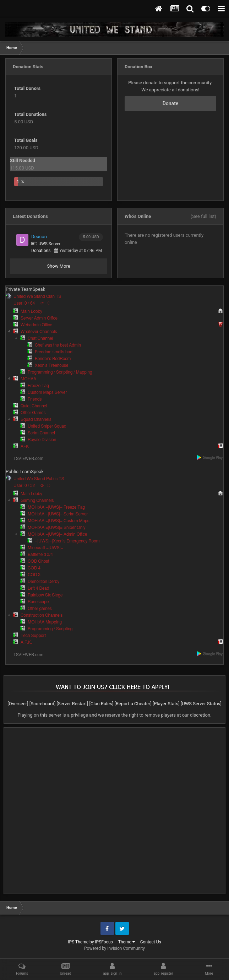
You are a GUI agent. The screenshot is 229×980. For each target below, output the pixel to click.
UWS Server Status (201, 704)
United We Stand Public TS (39, 479)
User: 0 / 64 (24, 303)
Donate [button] (171, 103)
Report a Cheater (133, 704)
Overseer (18, 704)
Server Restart (72, 704)
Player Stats (166, 704)
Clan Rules (101, 704)
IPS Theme (78, 942)
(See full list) (203, 216)
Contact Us (151, 942)
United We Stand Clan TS (37, 296)
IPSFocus (104, 942)
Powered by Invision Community (114, 948)
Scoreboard (42, 704)
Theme (127, 942)
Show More (58, 266)
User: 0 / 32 (24, 486)
